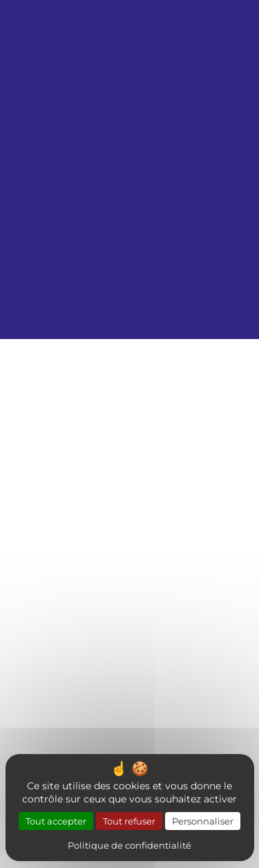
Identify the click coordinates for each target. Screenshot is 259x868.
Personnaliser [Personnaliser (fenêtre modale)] (203, 821)
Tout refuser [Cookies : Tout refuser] (129, 821)
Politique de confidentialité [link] (129, 845)
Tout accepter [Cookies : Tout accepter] (56, 821)
